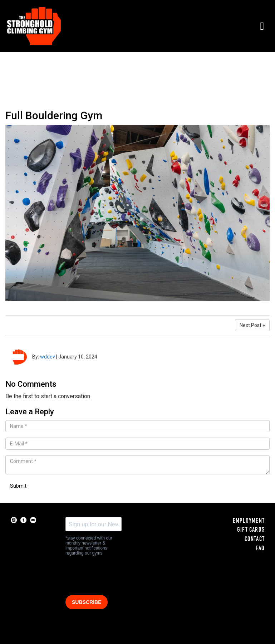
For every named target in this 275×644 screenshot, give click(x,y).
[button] (262, 26)
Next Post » (252, 325)
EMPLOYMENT (249, 521)
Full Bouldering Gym (54, 115)
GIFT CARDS (251, 530)
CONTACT (255, 540)
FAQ (260, 549)
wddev (48, 357)
